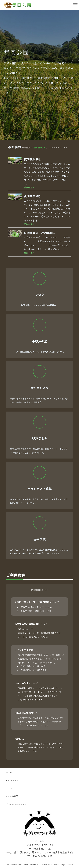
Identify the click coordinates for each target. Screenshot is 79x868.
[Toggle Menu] (75, 5)
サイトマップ (12, 780)
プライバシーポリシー (16, 804)
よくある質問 (12, 796)
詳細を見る (29, 187)
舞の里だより (40, 147)
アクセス (10, 788)
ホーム (9, 772)
